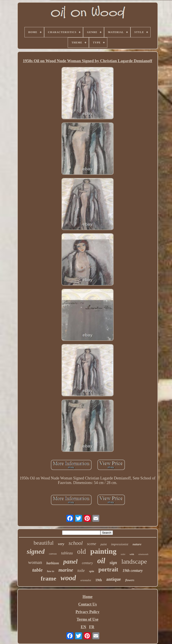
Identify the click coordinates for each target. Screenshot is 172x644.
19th (99, 580)
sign (113, 563)
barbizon (53, 563)
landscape (134, 561)
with (132, 554)
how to (51, 571)
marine (66, 570)
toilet (123, 554)
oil (101, 561)
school (76, 543)
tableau (67, 553)
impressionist (120, 544)
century (87, 563)
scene (92, 544)
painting (103, 551)
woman (35, 562)
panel (70, 562)
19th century (133, 571)
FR (92, 627)
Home (88, 597)
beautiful (43, 543)
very (61, 544)
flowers (130, 580)
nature (137, 544)
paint (104, 544)
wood (68, 578)
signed (36, 551)
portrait (108, 569)
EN (83, 627)
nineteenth (143, 554)
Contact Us (88, 604)
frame (48, 578)
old (81, 551)
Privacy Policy (87, 612)
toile (81, 570)
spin (92, 571)
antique (114, 579)
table (37, 570)
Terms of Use (87, 619)
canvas (53, 554)
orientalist (86, 580)
